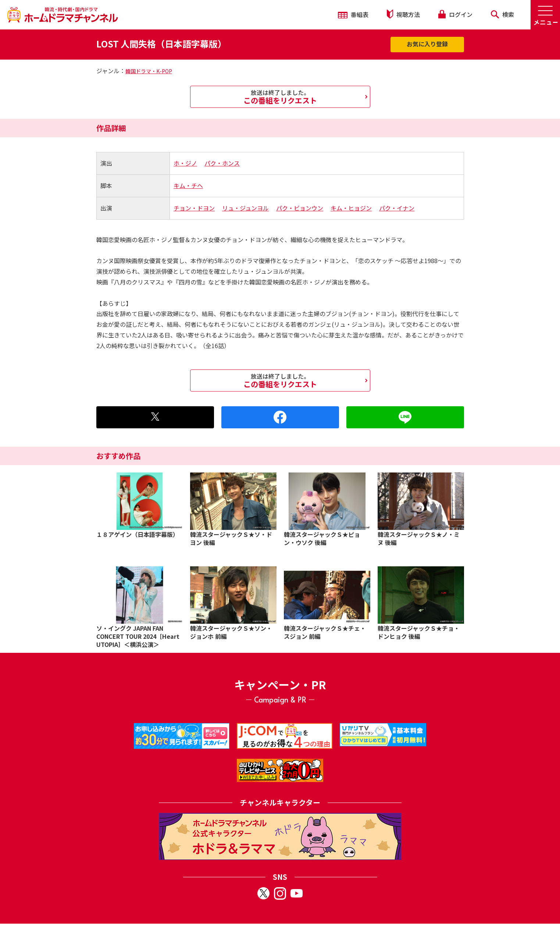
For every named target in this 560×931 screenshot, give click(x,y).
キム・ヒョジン (351, 208)
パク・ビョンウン (300, 208)
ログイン (455, 14)
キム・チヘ (188, 185)
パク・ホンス (222, 163)
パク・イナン (397, 208)
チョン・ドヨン (194, 208)
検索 (502, 14)
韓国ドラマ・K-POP (149, 71)
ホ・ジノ (185, 163)
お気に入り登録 (427, 44)
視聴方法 (403, 14)
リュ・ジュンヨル (245, 208)
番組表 (353, 14)
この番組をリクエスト (280, 97)
